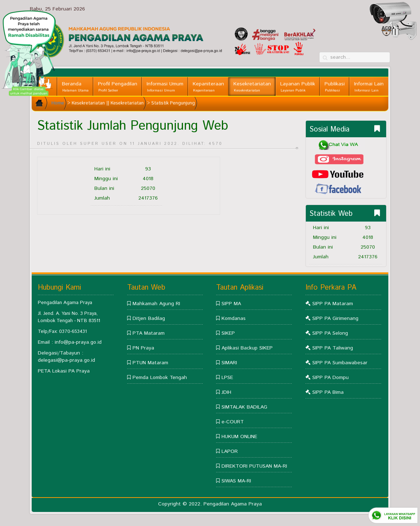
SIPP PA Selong (330, 333)
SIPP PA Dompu (330, 378)
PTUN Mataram (150, 363)
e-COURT (233, 422)
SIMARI (229, 363)
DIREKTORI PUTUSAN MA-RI (254, 466)
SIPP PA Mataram (333, 304)
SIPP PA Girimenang (335, 318)
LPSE (227, 378)
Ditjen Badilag (149, 318)
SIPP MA (231, 304)
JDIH (226, 392)
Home (58, 103)
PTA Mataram (149, 333)
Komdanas (234, 318)
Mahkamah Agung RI (156, 304)
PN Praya (143, 348)
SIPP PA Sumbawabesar (340, 363)
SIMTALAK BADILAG (244, 407)
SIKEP (228, 333)
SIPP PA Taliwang (333, 348)
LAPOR (230, 451)
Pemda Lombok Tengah (160, 378)
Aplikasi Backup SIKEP (247, 348)
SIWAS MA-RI (236, 481)
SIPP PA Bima (328, 392)
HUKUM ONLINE (239, 437)
